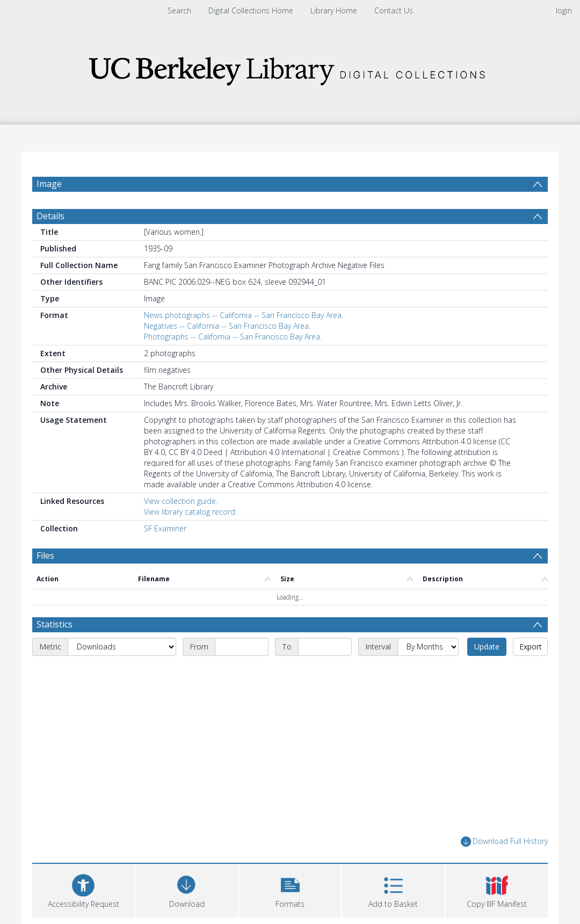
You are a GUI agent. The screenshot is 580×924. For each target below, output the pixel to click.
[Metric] (122, 647)
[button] (290, 889)
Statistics (55, 624)
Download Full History (504, 842)
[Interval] (428, 647)
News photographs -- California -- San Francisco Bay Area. (244, 315)
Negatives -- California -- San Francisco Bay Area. (227, 326)
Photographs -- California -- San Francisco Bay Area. (233, 337)
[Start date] (242, 647)
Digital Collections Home (251, 10)
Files (45, 555)
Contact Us (394, 10)
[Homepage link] (290, 68)
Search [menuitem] (179, 10)
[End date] (325, 647)
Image (49, 184)
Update (487, 647)
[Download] (186, 889)
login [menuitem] (564, 10)
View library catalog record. (190, 512)
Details (50, 216)
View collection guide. (181, 501)
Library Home (334, 10)
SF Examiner (165, 528)
